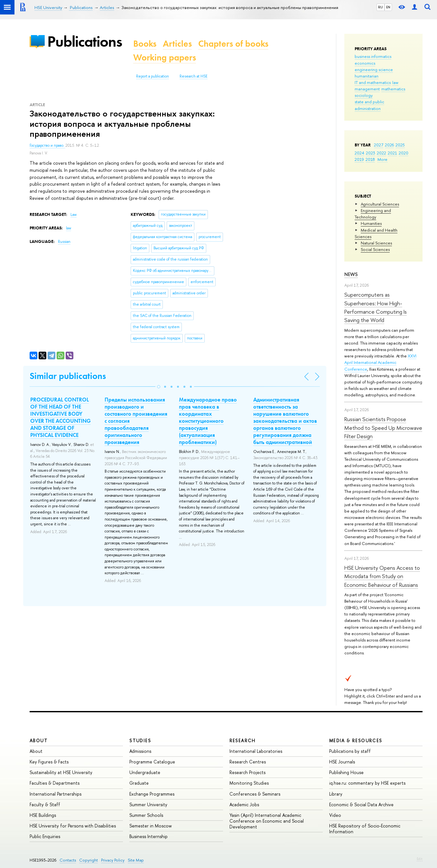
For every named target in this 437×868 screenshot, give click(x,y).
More (382, 159)
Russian (64, 242)
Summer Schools (146, 815)
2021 (392, 153)
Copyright (88, 860)
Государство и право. (47, 145)
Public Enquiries (45, 836)
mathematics (393, 89)
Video (335, 815)
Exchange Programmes (152, 794)
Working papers (165, 57)
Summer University (148, 804)
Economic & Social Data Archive (361, 804)
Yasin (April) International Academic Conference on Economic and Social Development (267, 821)
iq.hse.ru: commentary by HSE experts (367, 783)
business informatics (373, 56)
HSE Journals (342, 762)
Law (74, 215)
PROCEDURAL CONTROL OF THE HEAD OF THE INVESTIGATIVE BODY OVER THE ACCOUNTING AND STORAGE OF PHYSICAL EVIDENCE (60, 417)
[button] (159, 387)
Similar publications (68, 376)
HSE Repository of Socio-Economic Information (365, 829)
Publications (85, 41)
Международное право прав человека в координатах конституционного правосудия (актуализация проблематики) (208, 421)
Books (145, 44)
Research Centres (248, 762)
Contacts (68, 860)
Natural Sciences (376, 243)
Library (336, 794)
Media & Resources (356, 740)
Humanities (371, 223)
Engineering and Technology (373, 214)
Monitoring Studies (249, 783)
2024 (359, 153)
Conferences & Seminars (255, 794)
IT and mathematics (373, 82)
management (367, 89)
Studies (140, 740)
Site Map (136, 860)
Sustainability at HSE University (61, 772)
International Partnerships (56, 794)
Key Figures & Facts (49, 762)
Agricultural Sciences (380, 204)
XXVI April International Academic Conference (380, 362)
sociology (364, 95)
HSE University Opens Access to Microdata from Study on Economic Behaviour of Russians (382, 576)
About (39, 740)
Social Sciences (375, 249)
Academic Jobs (244, 804)
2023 (371, 153)
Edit (420, 859)
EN (388, 7)
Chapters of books (233, 44)
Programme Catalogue (152, 762)
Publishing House (346, 772)
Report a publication (153, 76)
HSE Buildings (43, 815)
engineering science (374, 69)
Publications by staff (350, 751)
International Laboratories (256, 751)
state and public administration (369, 105)
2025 (400, 145)
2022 (381, 153)
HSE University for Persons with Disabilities (73, 826)
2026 (389, 145)
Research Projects (247, 772)
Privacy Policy (113, 860)
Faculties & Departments (55, 783)
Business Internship (149, 836)
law (395, 82)
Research (243, 740)
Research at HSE (194, 76)
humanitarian (367, 76)
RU (381, 7)
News (351, 274)
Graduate (139, 783)
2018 (370, 159)
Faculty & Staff (45, 804)
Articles (177, 44)
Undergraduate (145, 772)
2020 (404, 153)
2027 (379, 145)
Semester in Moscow (151, 826)
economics (365, 63)
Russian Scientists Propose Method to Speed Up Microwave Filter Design (383, 428)
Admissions (140, 751)
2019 (359, 159)
